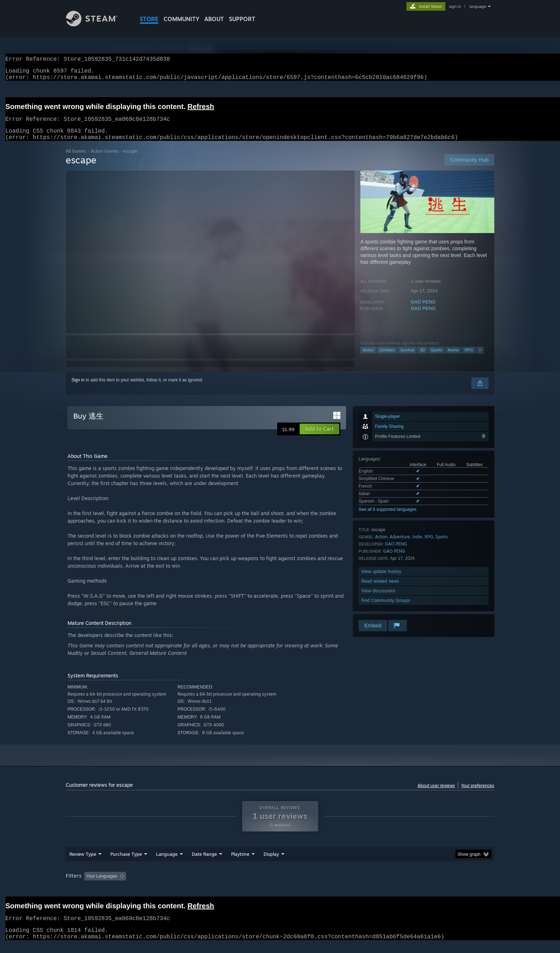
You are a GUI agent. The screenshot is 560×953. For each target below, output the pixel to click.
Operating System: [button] (340, 885)
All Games (76, 160)
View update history (381, 580)
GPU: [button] (401, 885)
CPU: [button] (377, 885)
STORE (149, 19)
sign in (455, 6)
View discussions (378, 599)
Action (368, 359)
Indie (417, 545)
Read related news (380, 590)
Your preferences (478, 794)
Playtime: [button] (229, 885)
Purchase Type (126, 863)
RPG (469, 359)
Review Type (83, 863)
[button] (319, 438)
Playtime (240, 863)
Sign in (78, 389)
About (214, 19)
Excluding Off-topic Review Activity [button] (174, 885)
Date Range (204, 863)
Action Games (105, 160)
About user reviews (436, 794)
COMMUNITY (181, 19)
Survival (407, 359)
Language (167, 863)
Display (271, 863)
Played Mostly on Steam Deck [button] (280, 885)
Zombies (387, 359)
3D (422, 359)
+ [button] (480, 359)
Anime (453, 359)
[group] (280, 885)
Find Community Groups (386, 609)
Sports (436, 359)
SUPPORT (242, 19)
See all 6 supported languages (387, 518)
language (478, 6)
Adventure (400, 545)
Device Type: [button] (432, 885)
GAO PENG (423, 310)
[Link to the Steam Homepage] (97, 24)
